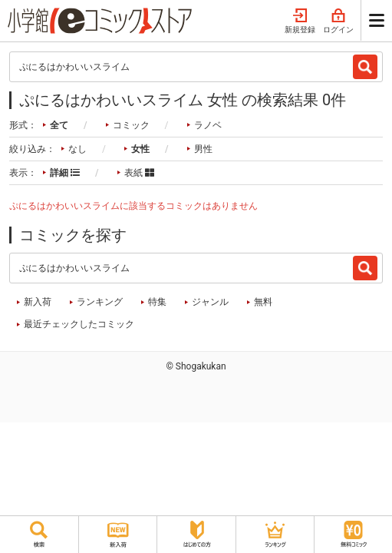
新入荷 (38, 302)
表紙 (139, 173)
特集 (157, 302)
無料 (263, 302)
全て (59, 125)
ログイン (338, 22)
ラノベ (208, 125)
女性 (140, 149)
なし (77, 149)
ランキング (100, 302)
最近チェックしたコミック (79, 324)
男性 (203, 149)
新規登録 (300, 22)
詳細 (65, 173)
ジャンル (210, 302)
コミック (131, 125)
